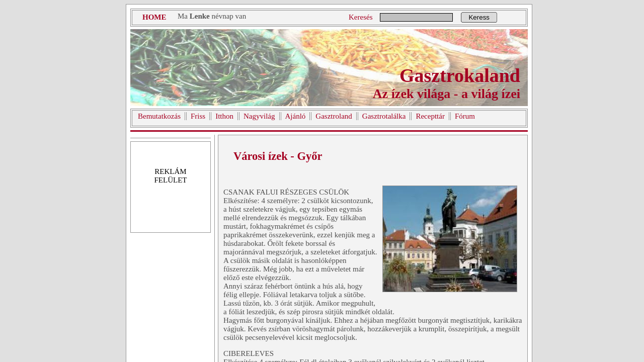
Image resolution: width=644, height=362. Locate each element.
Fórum (465, 116)
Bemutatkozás (159, 116)
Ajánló (296, 116)
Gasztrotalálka (384, 116)
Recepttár (430, 116)
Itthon (224, 116)
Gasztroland (334, 116)
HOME (154, 17)
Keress (479, 17)
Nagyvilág (259, 116)
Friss (198, 116)
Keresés (360, 17)
